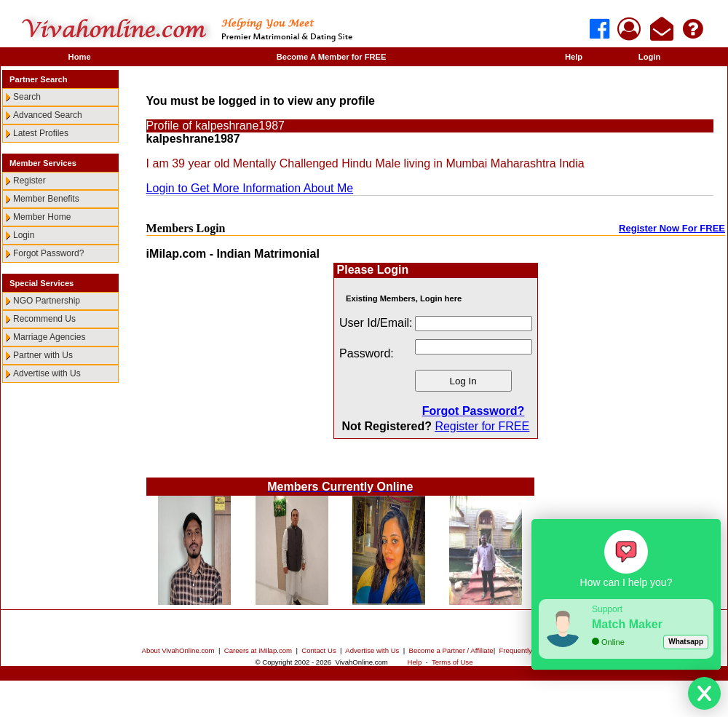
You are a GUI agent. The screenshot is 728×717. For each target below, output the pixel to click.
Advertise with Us (47, 373)
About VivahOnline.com (178, 650)
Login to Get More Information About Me (250, 188)
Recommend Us (44, 319)
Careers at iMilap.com (258, 650)
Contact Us (318, 650)
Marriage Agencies (49, 337)
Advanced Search (48, 115)
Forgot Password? (48, 253)
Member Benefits (46, 199)
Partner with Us (43, 355)
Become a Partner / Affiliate (451, 650)
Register (29, 181)
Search (27, 97)
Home (80, 57)
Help (574, 57)
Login (649, 57)
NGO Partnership (47, 301)
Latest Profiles (41, 133)
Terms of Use (452, 662)
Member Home (42, 217)
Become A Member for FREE (332, 57)
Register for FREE (482, 426)
